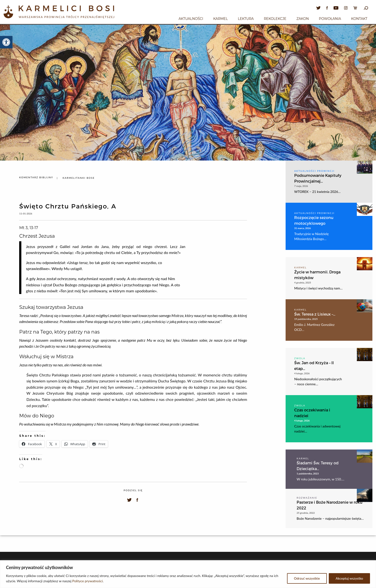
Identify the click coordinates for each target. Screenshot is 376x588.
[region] (188, 574)
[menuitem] (191, 18)
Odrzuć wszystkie (307, 578)
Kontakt (359, 19)
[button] (6, 42)
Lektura (246, 19)
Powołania (330, 19)
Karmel (220, 19)
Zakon (303, 19)
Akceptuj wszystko (349, 578)
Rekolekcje (275, 19)
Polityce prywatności (87, 581)
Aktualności (191, 19)
